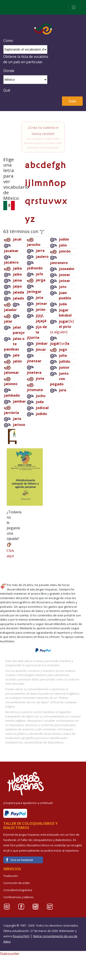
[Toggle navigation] (74, 7)
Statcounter (10, 954)
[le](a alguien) (62, 327)
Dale (72, 101)
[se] (60, 343)
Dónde (9, 71)
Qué (7, 90)
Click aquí (10, 550)
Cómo (8, 41)
